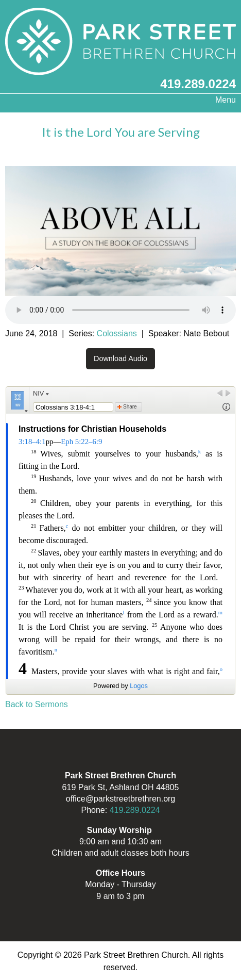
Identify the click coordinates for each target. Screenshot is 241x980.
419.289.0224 (198, 84)
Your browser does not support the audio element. (120, 310)
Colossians (117, 333)
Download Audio (120, 358)
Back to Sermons (37, 704)
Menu (220, 100)
